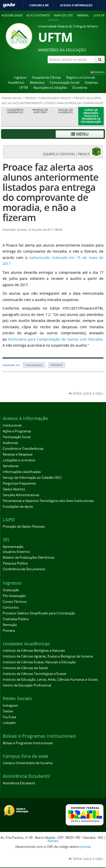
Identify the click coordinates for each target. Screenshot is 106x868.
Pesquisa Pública (15, 563)
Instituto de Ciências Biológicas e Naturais (34, 651)
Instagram (10, 706)
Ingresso (20, 78)
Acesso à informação (76, 5)
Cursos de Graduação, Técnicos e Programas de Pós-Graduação (91, 116)
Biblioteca (37, 83)
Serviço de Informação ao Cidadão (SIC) (32, 478)
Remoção (10, 625)
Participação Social (17, 437)
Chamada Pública (16, 619)
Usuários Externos (16, 552)
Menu (80, 134)
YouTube (9, 717)
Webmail (83, 15)
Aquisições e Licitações (50, 88)
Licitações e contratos (19, 460)
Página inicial (12, 98)
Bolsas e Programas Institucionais (28, 743)
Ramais (53, 841)
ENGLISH (100, 72)
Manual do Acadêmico (66, 111)
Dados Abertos (14, 489)
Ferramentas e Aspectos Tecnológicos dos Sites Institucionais (48, 501)
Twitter (8, 711)
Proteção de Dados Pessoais (24, 527)
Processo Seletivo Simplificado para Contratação (39, 613)
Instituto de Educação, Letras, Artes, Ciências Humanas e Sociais (50, 680)
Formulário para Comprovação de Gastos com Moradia (55, 339)
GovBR (9, 5)
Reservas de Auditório (40, 111)
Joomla (85, 847)
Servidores (11, 466)
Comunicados (34, 365)
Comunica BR (39, 5)
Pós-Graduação (14, 596)
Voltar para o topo (86, 393)
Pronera (9, 631)
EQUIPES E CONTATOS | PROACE (72, 152)
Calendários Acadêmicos (15, 111)
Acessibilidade (12, 15)
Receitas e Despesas (18, 454)
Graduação (11, 590)
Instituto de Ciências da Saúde (25, 668)
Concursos (11, 607)
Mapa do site (63, 15)
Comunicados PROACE (55, 98)
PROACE (30, 98)
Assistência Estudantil (19, 783)
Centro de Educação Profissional (27, 685)
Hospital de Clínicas (46, 78)
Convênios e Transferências (23, 449)
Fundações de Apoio (18, 507)
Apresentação (13, 547)
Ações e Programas (17, 431)
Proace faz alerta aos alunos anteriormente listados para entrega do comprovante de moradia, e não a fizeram (50, 192)
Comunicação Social (64, 83)
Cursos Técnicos (15, 602)
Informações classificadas (22, 472)
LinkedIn (9, 723)
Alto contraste (38, 15)
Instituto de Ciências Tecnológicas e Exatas (34, 674)
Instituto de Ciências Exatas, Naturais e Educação (39, 662)
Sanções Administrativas (21, 495)
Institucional (12, 425)
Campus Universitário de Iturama (28, 763)
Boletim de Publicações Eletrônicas (29, 558)
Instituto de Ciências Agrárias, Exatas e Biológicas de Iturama (48, 656)
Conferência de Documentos (24, 569)
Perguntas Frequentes (19, 483)
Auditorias (10, 443)
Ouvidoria (80, 88)
